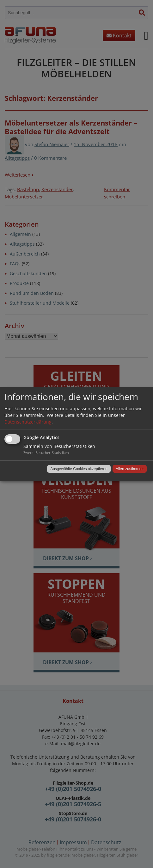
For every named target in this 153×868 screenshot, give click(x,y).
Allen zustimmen (130, 469)
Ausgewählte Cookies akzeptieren (79, 469)
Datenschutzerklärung (28, 422)
